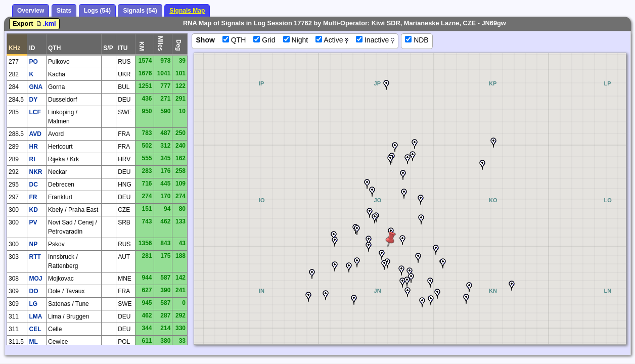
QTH (234, 40)
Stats (64, 11)
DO (33, 291)
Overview (31, 11)
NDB (417, 40)
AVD (35, 134)
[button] (493, 143)
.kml (46, 24)
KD (33, 210)
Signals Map (187, 11)
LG (33, 304)
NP (33, 244)
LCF (35, 112)
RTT (35, 257)
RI (32, 159)
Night (296, 40)
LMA (35, 316)
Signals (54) (140, 11)
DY (33, 100)
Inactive (375, 40)
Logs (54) (97, 11)
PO (33, 62)
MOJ (35, 279)
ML (33, 342)
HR (33, 147)
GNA (36, 87)
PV (33, 222)
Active (332, 40)
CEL (35, 329)
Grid (264, 40)
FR (33, 197)
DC (33, 185)
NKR (35, 172)
